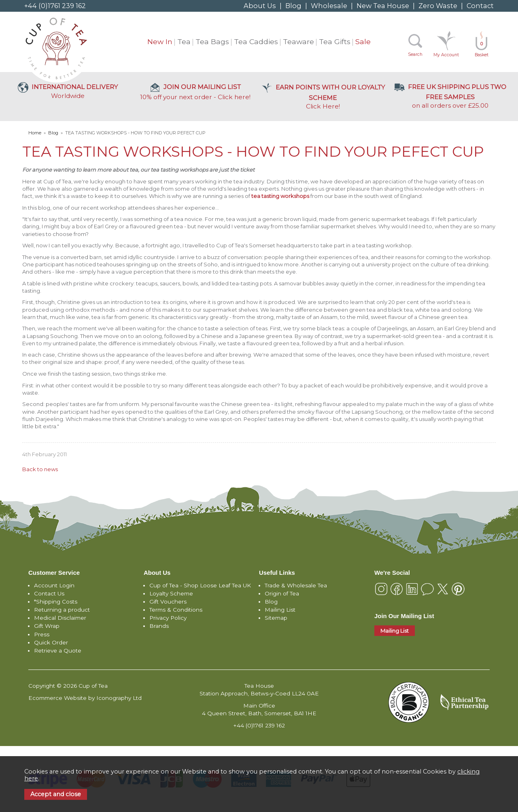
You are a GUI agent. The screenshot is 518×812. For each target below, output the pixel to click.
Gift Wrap (47, 626)
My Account (446, 55)
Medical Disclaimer (60, 618)
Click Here (323, 97)
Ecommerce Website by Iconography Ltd (85, 698)
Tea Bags (212, 41)
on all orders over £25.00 (450, 96)
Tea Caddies (256, 41)
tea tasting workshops (280, 196)
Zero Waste (438, 6)
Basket (482, 49)
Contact (480, 6)
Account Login (54, 585)
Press (42, 634)
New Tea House (383, 6)
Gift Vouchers (168, 602)
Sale (363, 41)
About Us (260, 6)
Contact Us (49, 593)
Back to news (40, 469)
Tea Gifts (335, 41)
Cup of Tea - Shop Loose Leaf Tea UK (200, 585)
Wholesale (329, 6)
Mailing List (280, 610)
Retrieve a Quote (58, 650)
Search (415, 54)
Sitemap (276, 618)
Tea (184, 41)
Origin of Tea (282, 593)
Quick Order (51, 642)
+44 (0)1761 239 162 (55, 6)
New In (160, 41)
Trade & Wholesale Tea (296, 585)
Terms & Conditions (176, 610)
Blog (293, 6)
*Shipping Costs (56, 602)
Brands (159, 626)
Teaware (298, 41)
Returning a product (62, 610)
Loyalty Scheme (171, 593)
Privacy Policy (168, 618)
